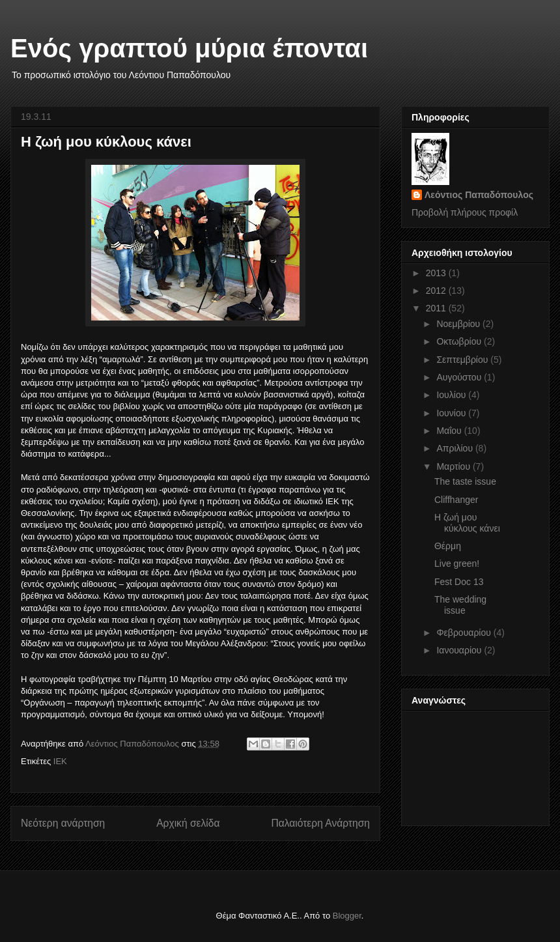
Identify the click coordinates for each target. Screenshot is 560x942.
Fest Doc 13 (459, 582)
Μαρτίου (455, 466)
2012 (437, 291)
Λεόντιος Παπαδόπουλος (479, 195)
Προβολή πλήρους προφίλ (465, 212)
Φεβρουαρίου (465, 633)
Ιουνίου (452, 413)
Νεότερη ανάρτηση (63, 823)
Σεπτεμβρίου (463, 360)
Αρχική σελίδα (188, 823)
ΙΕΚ (60, 761)
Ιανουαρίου (460, 650)
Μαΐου (450, 431)
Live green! (457, 564)
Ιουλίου (452, 395)
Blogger (347, 916)
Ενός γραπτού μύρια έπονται (189, 48)
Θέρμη (448, 546)
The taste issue (465, 481)
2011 (437, 308)
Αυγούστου (460, 377)
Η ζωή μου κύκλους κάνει (467, 523)
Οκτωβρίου (460, 341)
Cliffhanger (456, 500)
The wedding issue (460, 605)
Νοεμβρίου (459, 324)
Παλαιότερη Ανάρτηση (320, 823)
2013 (437, 273)
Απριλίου (456, 448)
